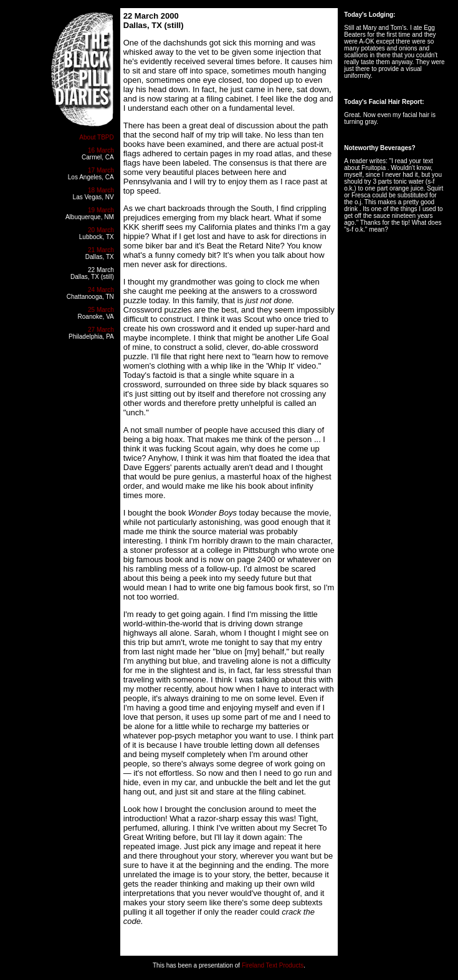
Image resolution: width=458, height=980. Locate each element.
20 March (101, 230)
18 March (101, 190)
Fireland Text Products (273, 965)
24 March (101, 290)
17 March (101, 170)
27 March (101, 330)
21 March (101, 250)
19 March (101, 210)
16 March (101, 150)
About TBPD (96, 137)
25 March (101, 310)
